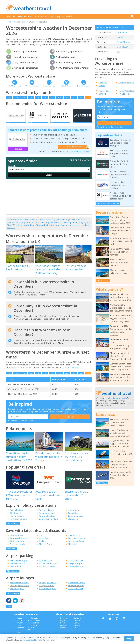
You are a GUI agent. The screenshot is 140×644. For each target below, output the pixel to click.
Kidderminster (72, 371)
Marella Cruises (46, 548)
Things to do (124, 94)
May (38, 97)
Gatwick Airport (76, 564)
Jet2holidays (45, 542)
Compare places (76, 520)
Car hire (102, 94)
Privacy (20, 626)
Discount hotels (17, 548)
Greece (77, 624)
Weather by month (32, 86)
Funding (34, 629)
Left (118, 52)
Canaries (78, 622)
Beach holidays (17, 514)
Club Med (72, 548)
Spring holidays (46, 514)
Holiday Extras (75, 539)
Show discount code (74, 151)
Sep (67, 97)
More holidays (13, 527)
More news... (102, 483)
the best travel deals (118, 398)
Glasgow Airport (76, 567)
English (120, 37)
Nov (81, 97)
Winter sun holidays (48, 522)
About (19, 622)
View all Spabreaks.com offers (80, 155)
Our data (34, 622)
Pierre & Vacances (76, 542)
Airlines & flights (18, 545)
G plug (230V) (123, 47)
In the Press (31, 632)
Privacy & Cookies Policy (33, 640)
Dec (88, 97)
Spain (76, 626)
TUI (41, 539)
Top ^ (9, 610)
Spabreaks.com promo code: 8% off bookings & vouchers (48, 133)
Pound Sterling (123, 42)
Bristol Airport (17, 570)
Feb (16, 97)
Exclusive (18, 152)
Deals (36, 16)
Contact (20, 624)
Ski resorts (73, 522)
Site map (20, 631)
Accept (129, 639)
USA (76, 631)
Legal (19, 629)
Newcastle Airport (77, 570)
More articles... (103, 281)
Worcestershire (20, 22)
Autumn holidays (47, 520)
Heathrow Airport (47, 592)
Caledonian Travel (76, 545)
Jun (45, 97)
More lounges (13, 597)
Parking (63, 629)
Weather (12, 16)
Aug (59, 97)
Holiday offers (16, 539)
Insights (59, 16)
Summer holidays (47, 517)
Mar (24, 97)
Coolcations (74, 517)
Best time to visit (15, 86)
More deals (12, 552)
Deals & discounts (84, 86)
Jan (9, 97)
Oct (74, 97)
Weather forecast (49, 86)
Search (69, 16)
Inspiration (47, 16)
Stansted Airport (18, 567)
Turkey (77, 629)
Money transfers (126, 91)
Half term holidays (19, 522)
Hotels (102, 86)
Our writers (35, 624)
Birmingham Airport (49, 567)
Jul (52, 97)
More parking (13, 575)
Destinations (25, 16)
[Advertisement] (94, 7)
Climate (63, 631)
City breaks (15, 517)
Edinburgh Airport (48, 570)
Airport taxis (105, 91)
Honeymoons (74, 514)
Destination (13, 169)
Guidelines (35, 626)
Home (8, 22)
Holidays (103, 83)
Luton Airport (46, 564)
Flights (63, 624)
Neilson (43, 545)
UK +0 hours (122, 32)
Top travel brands (18, 542)
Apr (31, 97)
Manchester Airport (19, 564)
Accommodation (126, 83)
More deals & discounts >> (108, 203)
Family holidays (17, 520)
